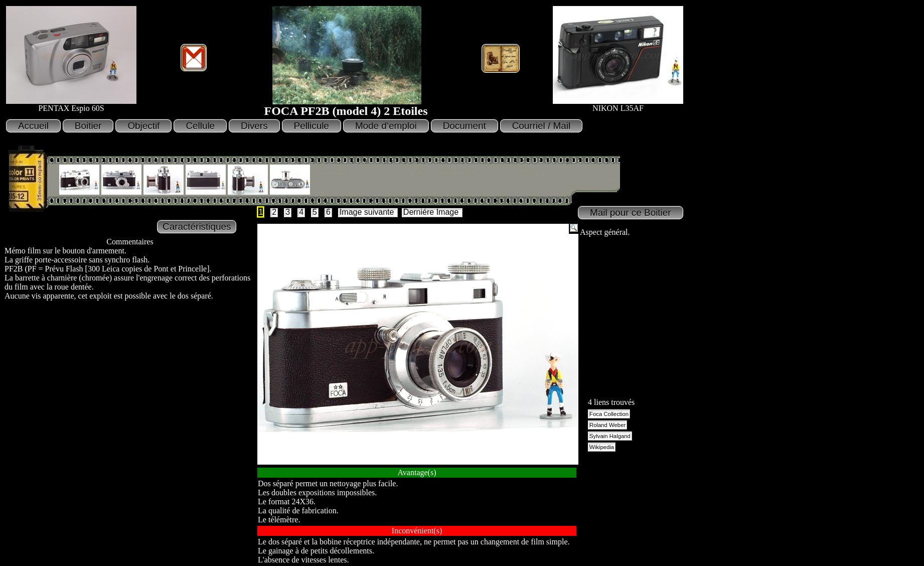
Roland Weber (607, 425)
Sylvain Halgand (610, 436)
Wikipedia (602, 447)
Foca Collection (609, 414)
